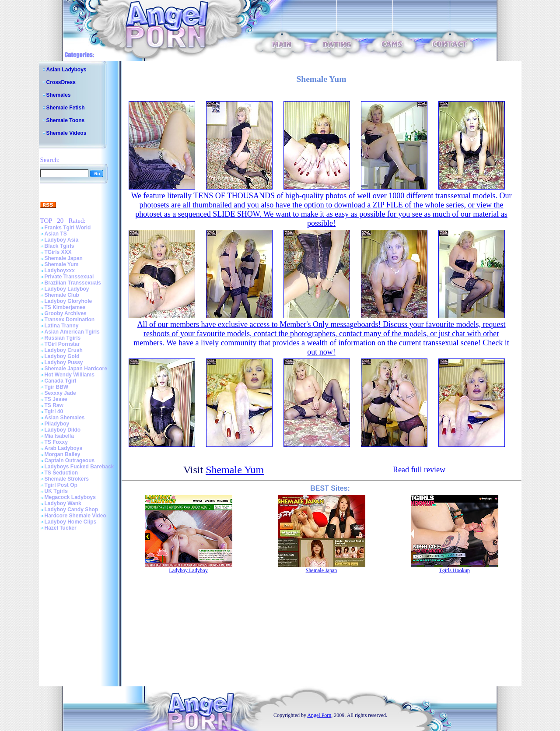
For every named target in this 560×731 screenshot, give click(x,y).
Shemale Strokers (67, 479)
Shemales (59, 95)
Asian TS (56, 234)
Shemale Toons (66, 120)
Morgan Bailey (63, 454)
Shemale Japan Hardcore (76, 369)
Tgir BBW (57, 387)
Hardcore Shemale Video (75, 516)
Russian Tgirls (63, 338)
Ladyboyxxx (60, 271)
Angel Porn (319, 715)
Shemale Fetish (66, 108)
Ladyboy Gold (62, 356)
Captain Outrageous (70, 460)
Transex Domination (70, 320)
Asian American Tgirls (72, 332)
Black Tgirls (59, 246)
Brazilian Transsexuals (73, 283)
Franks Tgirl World (68, 228)
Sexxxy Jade (60, 393)
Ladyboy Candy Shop (72, 510)
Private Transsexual (69, 277)
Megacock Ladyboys (70, 497)
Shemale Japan (64, 258)
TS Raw (54, 405)
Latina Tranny (62, 326)
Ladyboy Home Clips (71, 522)
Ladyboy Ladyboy (67, 289)
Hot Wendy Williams (70, 375)
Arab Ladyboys (64, 448)
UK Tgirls (56, 491)
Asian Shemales (65, 418)
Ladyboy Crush (64, 350)
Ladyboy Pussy (64, 362)
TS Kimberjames (65, 307)
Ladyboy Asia (62, 240)
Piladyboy (57, 424)
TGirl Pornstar (62, 344)
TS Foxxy (56, 442)
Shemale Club (62, 295)
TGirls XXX (58, 252)
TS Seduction (61, 473)
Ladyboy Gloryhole (68, 301)
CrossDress (61, 82)
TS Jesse (56, 399)
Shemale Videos (66, 133)
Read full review (419, 470)
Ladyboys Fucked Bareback (79, 467)
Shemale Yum (62, 264)
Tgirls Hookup (454, 570)
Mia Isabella (59, 436)
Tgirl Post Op (61, 485)
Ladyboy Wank (63, 503)
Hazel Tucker (61, 528)
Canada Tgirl (61, 381)
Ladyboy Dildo (63, 430)
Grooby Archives (66, 313)
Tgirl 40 (54, 411)
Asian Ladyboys (66, 70)
